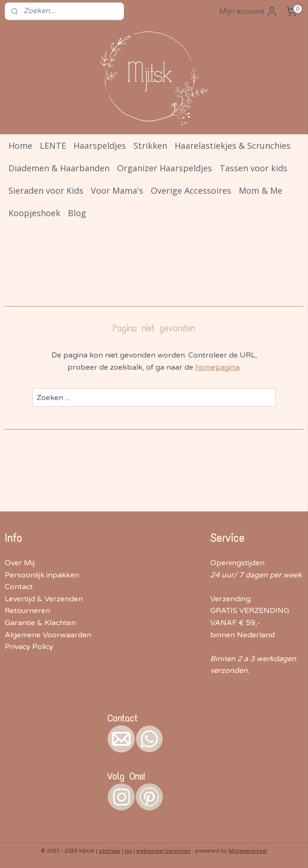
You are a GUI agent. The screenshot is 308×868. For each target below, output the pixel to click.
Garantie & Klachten (40, 623)
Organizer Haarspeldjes (165, 168)
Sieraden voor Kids (46, 190)
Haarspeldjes (100, 146)
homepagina (217, 367)
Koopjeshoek (34, 213)
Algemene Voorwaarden (48, 635)
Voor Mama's (117, 190)
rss (128, 851)
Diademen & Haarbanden (59, 168)
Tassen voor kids (253, 168)
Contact (19, 587)
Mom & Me (260, 190)
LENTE (53, 146)
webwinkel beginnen (163, 851)
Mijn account (248, 11)
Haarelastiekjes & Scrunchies (233, 146)
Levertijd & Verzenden (44, 599)
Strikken (150, 146)
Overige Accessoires (191, 190)
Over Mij (20, 563)
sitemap (110, 851)
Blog (77, 213)
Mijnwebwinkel (248, 851)
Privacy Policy (29, 647)
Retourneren (27, 611)
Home (20, 146)
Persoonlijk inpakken (42, 575)
